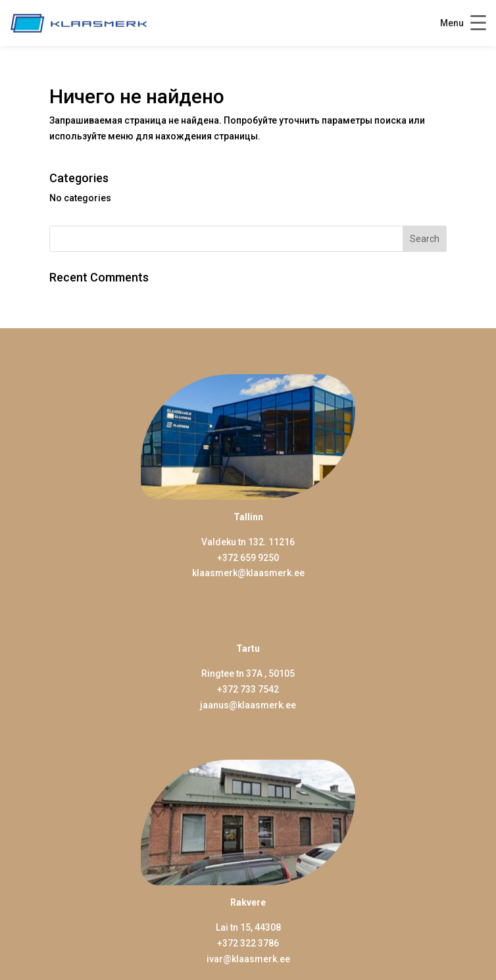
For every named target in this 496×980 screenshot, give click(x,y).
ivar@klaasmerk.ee (248, 959)
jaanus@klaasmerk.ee (248, 705)
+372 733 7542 (248, 689)
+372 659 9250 (248, 558)
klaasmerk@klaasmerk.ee (248, 573)
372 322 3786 (251, 943)
